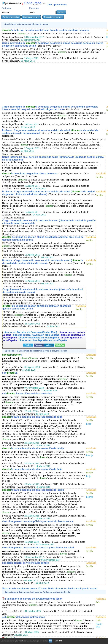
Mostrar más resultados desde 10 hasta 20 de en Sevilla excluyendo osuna (50, 589)
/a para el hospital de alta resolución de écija (32, 417)
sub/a (10, 373)
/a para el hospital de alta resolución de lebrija (33, 448)
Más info (58, 641)
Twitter (28, 345)
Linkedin (49, 345)
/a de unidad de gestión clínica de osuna (30, 174)
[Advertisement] (54, 84)
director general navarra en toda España (36, 335)
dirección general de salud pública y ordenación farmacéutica (37, 521)
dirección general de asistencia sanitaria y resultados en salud (38, 548)
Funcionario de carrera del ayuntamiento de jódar (33, 599)
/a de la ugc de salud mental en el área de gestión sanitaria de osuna (46, 30)
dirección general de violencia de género (25, 563)
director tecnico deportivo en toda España (43, 340)
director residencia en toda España (39, 338)
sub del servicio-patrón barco (24, 617)
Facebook (39, 345)
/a (12, 355)
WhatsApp (60, 345)
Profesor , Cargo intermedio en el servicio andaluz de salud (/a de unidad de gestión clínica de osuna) (42, 262)
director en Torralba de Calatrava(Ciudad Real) (30, 332)
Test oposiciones (57, 5)
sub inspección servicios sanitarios (27, 393)
